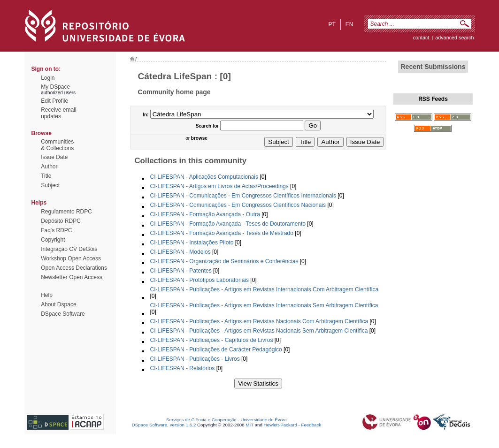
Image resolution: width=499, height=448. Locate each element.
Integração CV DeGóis (69, 249)
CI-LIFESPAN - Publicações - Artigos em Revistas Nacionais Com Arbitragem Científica (259, 321)
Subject (50, 185)
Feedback (311, 425)
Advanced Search (454, 38)
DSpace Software (63, 314)
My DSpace (55, 87)
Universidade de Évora (263, 420)
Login (48, 78)
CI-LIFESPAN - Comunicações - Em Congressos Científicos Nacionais (238, 205)
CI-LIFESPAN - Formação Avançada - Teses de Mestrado (222, 233)
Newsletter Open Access (72, 277)
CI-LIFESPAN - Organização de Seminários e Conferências (224, 261)
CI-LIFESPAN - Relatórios (183, 368)
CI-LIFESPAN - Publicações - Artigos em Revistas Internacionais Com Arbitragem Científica (265, 289)
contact (421, 38)
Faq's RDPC (56, 230)
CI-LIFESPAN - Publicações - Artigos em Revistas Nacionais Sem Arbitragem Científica (259, 331)
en (349, 24)
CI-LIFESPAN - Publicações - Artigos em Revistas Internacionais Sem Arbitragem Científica (264, 305)
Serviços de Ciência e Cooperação (201, 420)
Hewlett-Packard (280, 425)
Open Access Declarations (74, 268)
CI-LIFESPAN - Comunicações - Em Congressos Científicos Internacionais (243, 196)
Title (46, 176)
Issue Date (54, 157)
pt (332, 24)
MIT (249, 425)
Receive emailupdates (58, 113)
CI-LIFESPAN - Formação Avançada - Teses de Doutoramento (228, 224)
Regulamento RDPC (66, 212)
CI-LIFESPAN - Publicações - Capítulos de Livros (212, 340)
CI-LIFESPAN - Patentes (181, 271)
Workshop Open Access (71, 258)
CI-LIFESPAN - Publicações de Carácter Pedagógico (216, 349)
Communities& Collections (57, 145)
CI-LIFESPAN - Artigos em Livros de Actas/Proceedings (219, 186)
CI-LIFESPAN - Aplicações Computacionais (204, 177)
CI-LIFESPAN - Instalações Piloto (192, 243)
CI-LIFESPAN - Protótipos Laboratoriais (200, 280)
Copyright (53, 240)
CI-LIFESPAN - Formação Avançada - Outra (205, 214)
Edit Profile (54, 101)
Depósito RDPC (61, 221)
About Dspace (58, 304)
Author (49, 167)
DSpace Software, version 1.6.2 (164, 425)
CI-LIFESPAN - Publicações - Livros (195, 359)
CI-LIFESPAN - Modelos (180, 252)
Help (47, 295)
